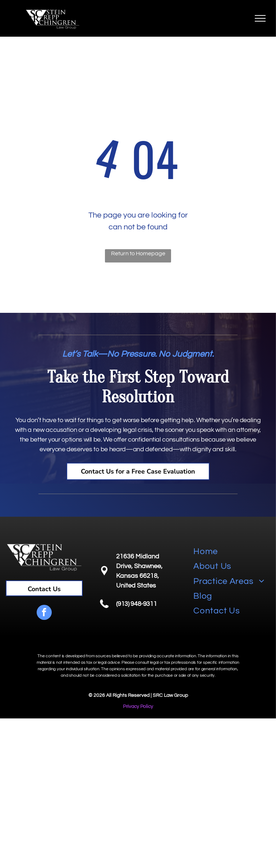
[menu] (260, 18)
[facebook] (44, 613)
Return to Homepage (138, 253)
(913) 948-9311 (136, 604)
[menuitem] (232, 551)
